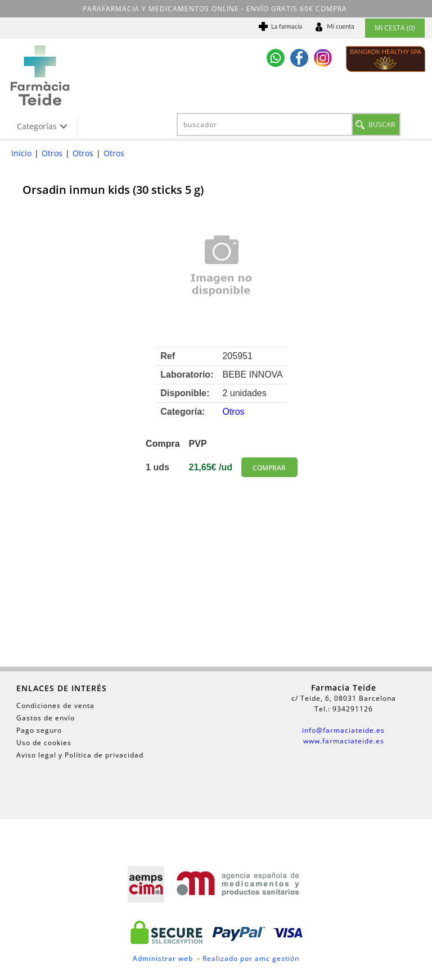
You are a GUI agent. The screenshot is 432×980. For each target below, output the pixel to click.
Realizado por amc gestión (251, 958)
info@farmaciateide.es (343, 730)
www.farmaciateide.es (344, 741)
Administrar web (163, 958)
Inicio (21, 153)
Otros (52, 153)
